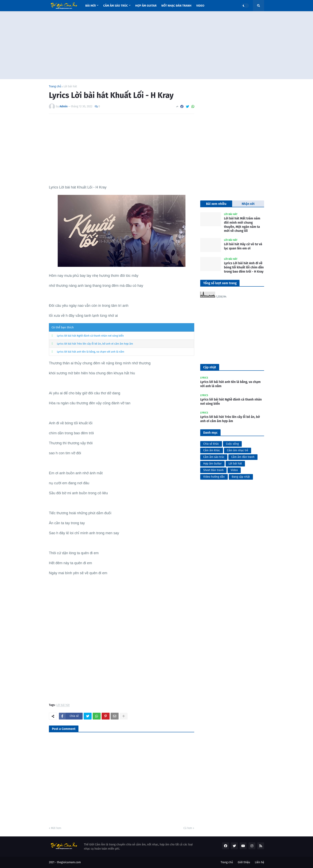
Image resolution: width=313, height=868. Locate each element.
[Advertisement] (156, 45)
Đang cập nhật (241, 477)
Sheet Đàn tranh (213, 470)
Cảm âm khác (212, 450)
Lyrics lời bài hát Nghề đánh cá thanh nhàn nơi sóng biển (90, 336)
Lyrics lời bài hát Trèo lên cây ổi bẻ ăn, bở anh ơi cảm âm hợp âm (95, 344)
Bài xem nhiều (216, 204)
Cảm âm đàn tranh (243, 457)
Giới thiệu (244, 862)
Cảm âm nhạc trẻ (238, 450)
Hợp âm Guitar (212, 464)
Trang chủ (55, 87)
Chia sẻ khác (211, 444)
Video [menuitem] (200, 6)
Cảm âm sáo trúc (214, 457)
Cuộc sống (232, 444)
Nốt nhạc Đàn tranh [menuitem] (176, 6)
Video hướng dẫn (214, 477)
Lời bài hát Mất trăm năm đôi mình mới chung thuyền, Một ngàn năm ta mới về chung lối (242, 225)
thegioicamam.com (69, 862)
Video (234, 470)
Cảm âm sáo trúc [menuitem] (116, 6)
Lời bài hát (70, 87)
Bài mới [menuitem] (91, 6)
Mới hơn (56, 828)
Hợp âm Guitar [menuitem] (146, 6)
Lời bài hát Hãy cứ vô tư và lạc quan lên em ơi (243, 246)
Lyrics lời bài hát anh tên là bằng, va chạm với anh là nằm (91, 352)
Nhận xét (248, 204)
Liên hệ (260, 862)
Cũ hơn (188, 828)
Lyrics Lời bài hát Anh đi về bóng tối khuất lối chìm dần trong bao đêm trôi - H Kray (244, 267)
